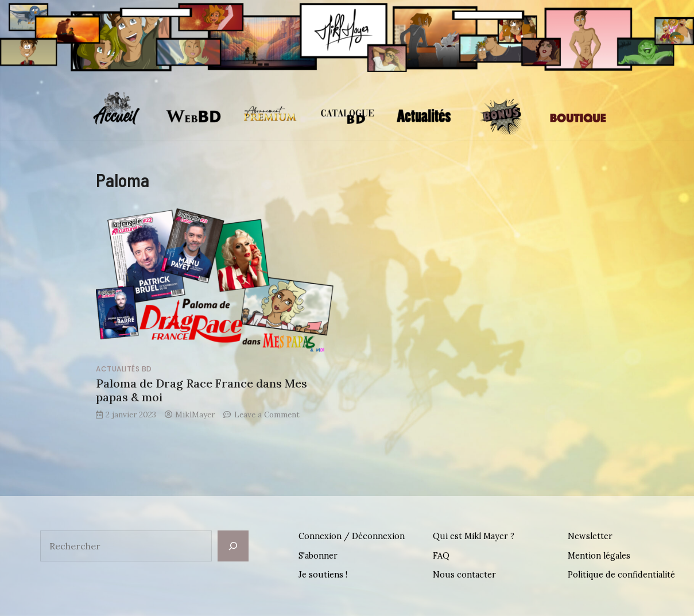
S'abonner (318, 556)
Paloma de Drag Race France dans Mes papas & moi (201, 390)
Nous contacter (464, 575)
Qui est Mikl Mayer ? (474, 536)
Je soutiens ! (323, 575)
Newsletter (590, 536)
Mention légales (599, 556)
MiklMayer (195, 414)
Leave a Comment (267, 414)
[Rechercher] (233, 546)
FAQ (441, 556)
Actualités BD (124, 369)
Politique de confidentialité (621, 575)
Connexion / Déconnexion (352, 536)
